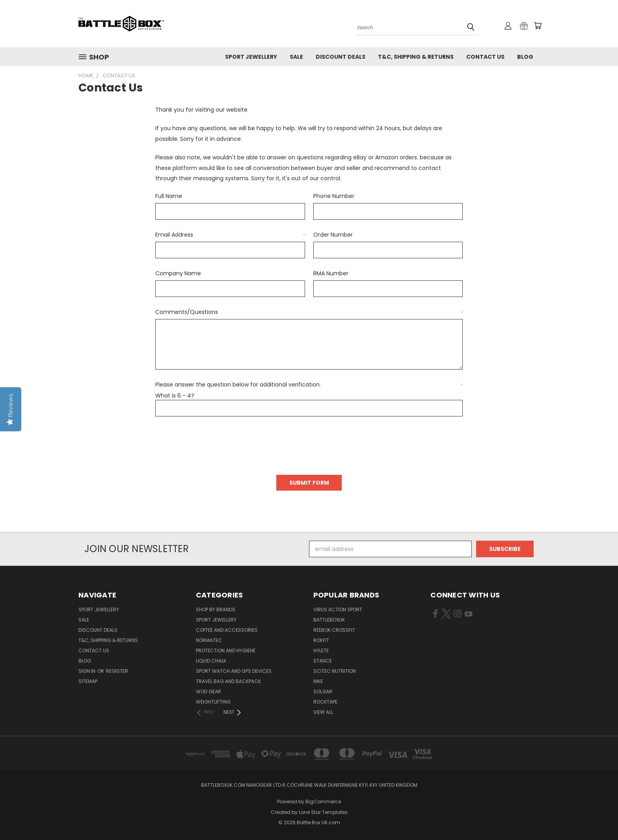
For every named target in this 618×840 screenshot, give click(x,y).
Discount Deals (341, 57)
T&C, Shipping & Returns (416, 57)
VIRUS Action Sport (338, 609)
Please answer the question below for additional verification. (309, 385)
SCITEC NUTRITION (335, 671)
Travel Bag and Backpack (228, 681)
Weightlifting (213, 702)
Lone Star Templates (323, 812)
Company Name (178, 273)
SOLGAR (323, 692)
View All (323, 712)
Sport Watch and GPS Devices (234, 671)
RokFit (321, 640)
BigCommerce (323, 802)
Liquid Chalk (211, 661)
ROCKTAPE (325, 702)
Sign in (87, 671)
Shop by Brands (216, 609)
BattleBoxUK (329, 620)
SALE (296, 57)
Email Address (230, 235)
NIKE (318, 681)
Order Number (333, 235)
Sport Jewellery (251, 57)
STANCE (323, 661)
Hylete (321, 651)
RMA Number (331, 273)
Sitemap (88, 681)
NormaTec (209, 640)
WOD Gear (208, 692)
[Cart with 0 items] (538, 26)
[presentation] (215, 443)
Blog (525, 57)
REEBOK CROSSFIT (334, 630)
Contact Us (485, 57)
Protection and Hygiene (226, 651)
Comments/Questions (309, 312)
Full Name (169, 196)
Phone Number (334, 196)
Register (117, 671)
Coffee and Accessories (227, 630)
